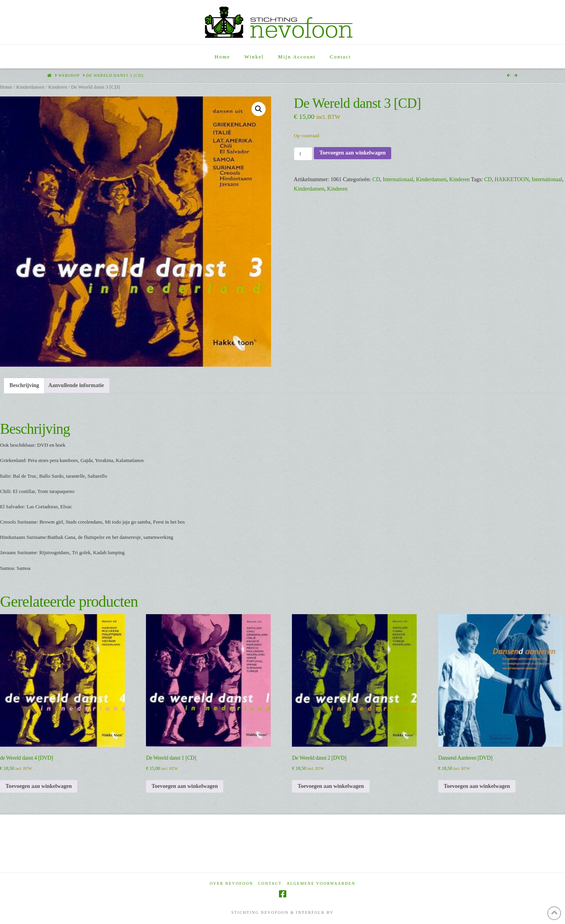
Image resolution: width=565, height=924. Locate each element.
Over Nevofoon (231, 883)
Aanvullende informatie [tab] (76, 385)
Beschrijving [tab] (24, 385)
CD (376, 179)
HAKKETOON (512, 179)
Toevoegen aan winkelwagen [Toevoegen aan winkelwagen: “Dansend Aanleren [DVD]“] (477, 786)
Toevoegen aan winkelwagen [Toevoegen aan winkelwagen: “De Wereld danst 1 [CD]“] (185, 786)
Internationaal (398, 179)
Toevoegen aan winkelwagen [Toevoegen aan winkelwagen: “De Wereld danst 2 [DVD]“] (331, 786)
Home (6, 87)
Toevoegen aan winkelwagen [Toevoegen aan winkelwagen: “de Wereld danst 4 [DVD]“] (39, 786)
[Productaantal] (303, 154)
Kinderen (58, 87)
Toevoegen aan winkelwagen (353, 153)
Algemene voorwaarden (321, 883)
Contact (270, 883)
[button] (259, 109)
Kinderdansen (30, 87)
